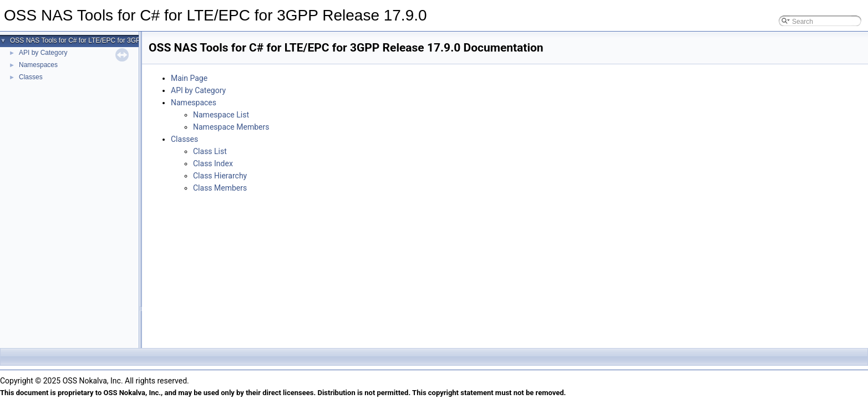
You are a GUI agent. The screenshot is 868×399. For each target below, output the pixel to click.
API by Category (43, 53)
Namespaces (38, 65)
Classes (31, 77)
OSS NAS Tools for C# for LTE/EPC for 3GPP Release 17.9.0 (101, 40)
